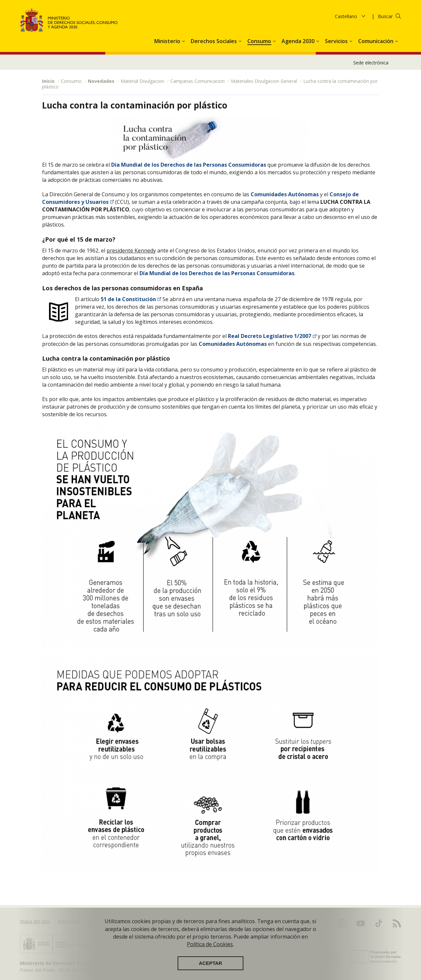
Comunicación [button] (376, 41)
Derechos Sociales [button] (214, 41)
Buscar (385, 16)
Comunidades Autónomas (285, 194)
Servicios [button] (337, 41)
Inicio (48, 81)
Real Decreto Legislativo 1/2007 (270, 336)
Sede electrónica (371, 63)
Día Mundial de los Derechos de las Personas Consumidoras (189, 165)
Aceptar (211, 963)
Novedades (101, 81)
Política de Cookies (210, 944)
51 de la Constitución (128, 299)
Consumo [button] (260, 41)
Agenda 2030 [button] (299, 41)
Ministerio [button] (168, 41)
